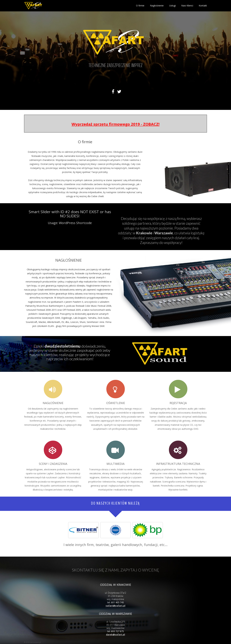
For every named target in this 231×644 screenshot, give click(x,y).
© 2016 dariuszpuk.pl (32, 642)
